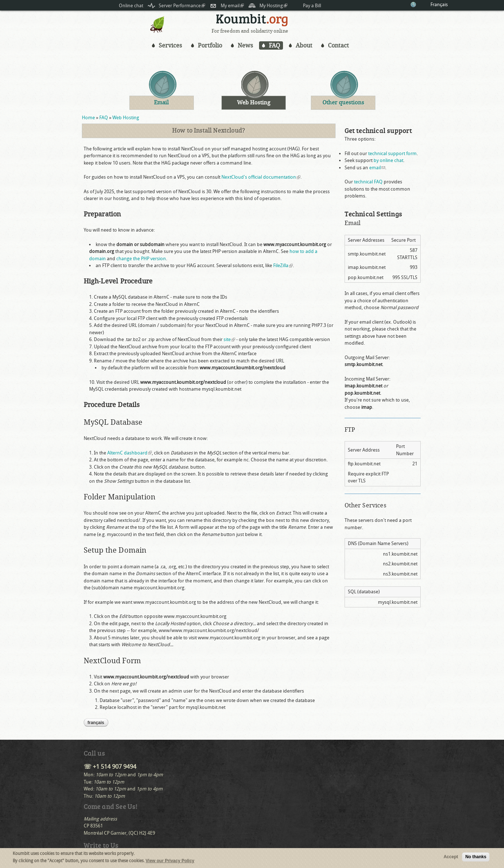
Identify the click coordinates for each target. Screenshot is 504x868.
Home (88, 118)
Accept (451, 857)
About (304, 45)
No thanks (476, 857)
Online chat (131, 6)
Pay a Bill (312, 6)
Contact (338, 45)
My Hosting (273, 6)
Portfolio (210, 45)
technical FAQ (368, 182)
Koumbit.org (252, 21)
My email (232, 6)
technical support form (392, 153)
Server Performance (182, 6)
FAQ (274, 45)
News (245, 45)
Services (170, 45)
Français (439, 5)
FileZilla (283, 265)
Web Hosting (126, 118)
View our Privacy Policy (170, 861)
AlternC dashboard (130, 453)
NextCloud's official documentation (261, 177)
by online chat (388, 160)
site (229, 339)
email (377, 168)
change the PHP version (141, 259)
